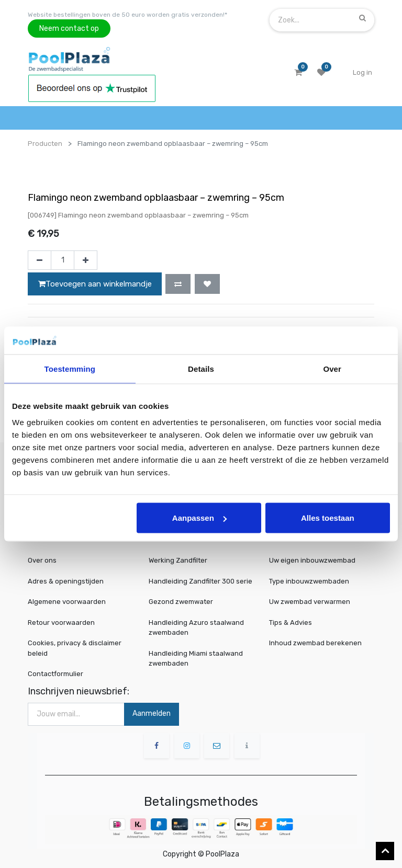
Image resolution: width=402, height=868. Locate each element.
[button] (178, 284)
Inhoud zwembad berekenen (316, 643)
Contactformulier (55, 674)
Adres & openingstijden (66, 581)
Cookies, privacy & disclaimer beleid (75, 648)
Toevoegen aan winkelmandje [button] (95, 284)
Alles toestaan (328, 518)
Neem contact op (69, 28)
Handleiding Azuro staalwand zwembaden (196, 628)
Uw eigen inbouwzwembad (314, 561)
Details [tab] (201, 368)
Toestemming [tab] (70, 368)
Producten (45, 144)
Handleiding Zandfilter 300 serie (200, 581)
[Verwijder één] (40, 260)
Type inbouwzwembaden (311, 581)
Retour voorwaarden (61, 623)
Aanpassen (199, 518)
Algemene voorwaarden (67, 602)
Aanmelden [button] (152, 713)
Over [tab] (332, 368)
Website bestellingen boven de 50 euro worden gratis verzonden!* (127, 15)
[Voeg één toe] (86, 260)
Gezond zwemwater (181, 602)
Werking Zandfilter (178, 560)
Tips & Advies (294, 623)
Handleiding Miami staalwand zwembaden (196, 659)
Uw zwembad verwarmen (311, 602)
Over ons (42, 560)
